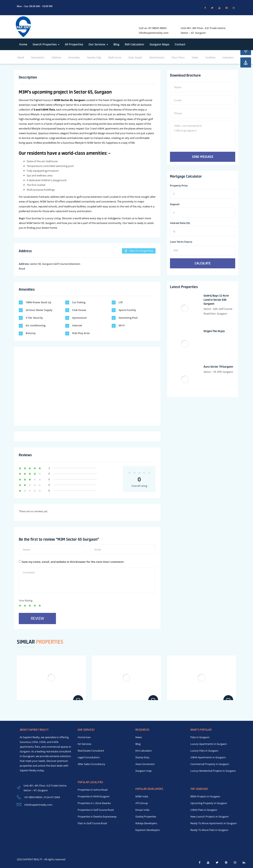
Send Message (203, 157)
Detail (21, 57)
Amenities (74, 57)
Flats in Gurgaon (200, 737)
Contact (180, 44)
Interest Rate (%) (180, 223)
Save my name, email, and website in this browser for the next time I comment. (73, 562)
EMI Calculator (135, 44)
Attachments (157, 57)
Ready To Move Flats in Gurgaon (209, 830)
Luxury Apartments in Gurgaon (209, 744)
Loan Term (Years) (181, 242)
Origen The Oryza (214, 331)
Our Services (98, 44)
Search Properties (46, 44)
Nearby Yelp (94, 57)
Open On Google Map (139, 251)
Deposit (175, 204)
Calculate (203, 263)
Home (23, 44)
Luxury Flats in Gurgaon (204, 751)
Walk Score (115, 57)
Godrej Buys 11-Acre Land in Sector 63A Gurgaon (216, 300)
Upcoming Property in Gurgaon (209, 803)
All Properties (74, 44)
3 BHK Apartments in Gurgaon (208, 757)
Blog (116, 44)
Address (56, 57)
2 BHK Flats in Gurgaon (204, 810)
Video (195, 57)
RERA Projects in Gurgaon (205, 796)
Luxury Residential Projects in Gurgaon (213, 771)
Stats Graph (135, 57)
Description (38, 57)
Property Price (179, 185)
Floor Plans (178, 57)
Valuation (228, 57)
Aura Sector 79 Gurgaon (218, 367)
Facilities (211, 57)
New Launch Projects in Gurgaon (210, 817)
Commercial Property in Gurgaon (210, 764)
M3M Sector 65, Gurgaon (70, 100)
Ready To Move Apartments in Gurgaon (214, 823)
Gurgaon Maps (160, 44)
